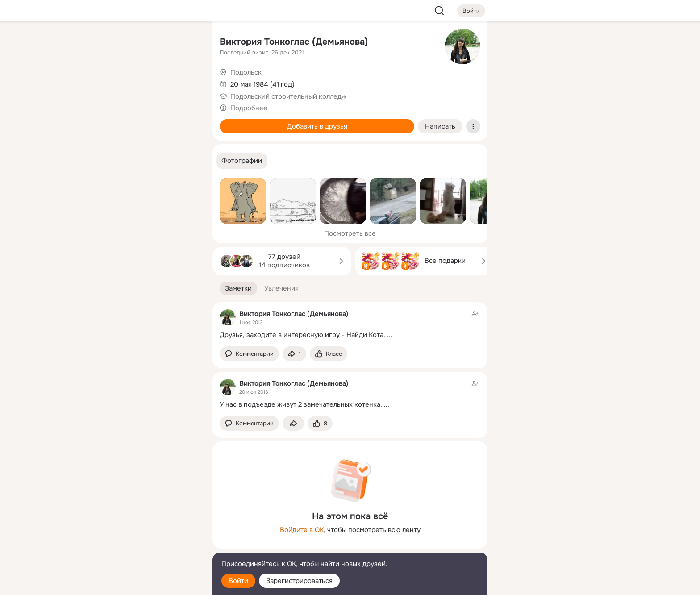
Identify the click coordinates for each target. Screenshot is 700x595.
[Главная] (107, 43)
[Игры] (186, 121)
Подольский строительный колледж (288, 96)
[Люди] (146, 82)
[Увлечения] (146, 43)
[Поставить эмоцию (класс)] (329, 354)
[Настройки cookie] (146, 583)
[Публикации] (107, 82)
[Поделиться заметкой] (294, 354)
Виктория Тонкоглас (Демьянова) (294, 42)
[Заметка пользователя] (350, 324)
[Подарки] (107, 121)
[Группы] (186, 43)
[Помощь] (107, 161)
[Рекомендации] (146, 161)
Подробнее (249, 108)
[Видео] (186, 82)
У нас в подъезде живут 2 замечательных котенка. (301, 404)
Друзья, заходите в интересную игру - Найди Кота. (302, 335)
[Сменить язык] (146, 545)
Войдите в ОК (302, 530)
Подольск (246, 72)
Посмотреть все (350, 233)
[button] (242, 161)
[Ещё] (146, 526)
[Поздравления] (146, 121)
